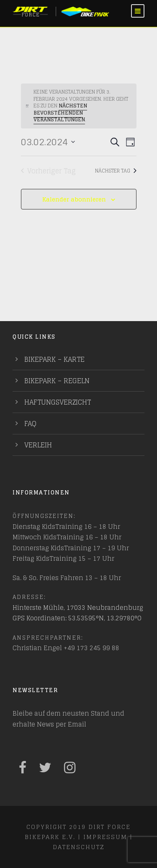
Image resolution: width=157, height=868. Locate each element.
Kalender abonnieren (74, 199)
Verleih (38, 445)
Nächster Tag (116, 171)
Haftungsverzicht (58, 402)
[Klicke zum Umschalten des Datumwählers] (48, 142)
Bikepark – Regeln (57, 381)
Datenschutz (78, 847)
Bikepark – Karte (54, 359)
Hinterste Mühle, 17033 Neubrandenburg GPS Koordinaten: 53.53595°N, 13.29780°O (78, 613)
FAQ (30, 424)
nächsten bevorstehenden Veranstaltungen (60, 112)
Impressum (105, 837)
